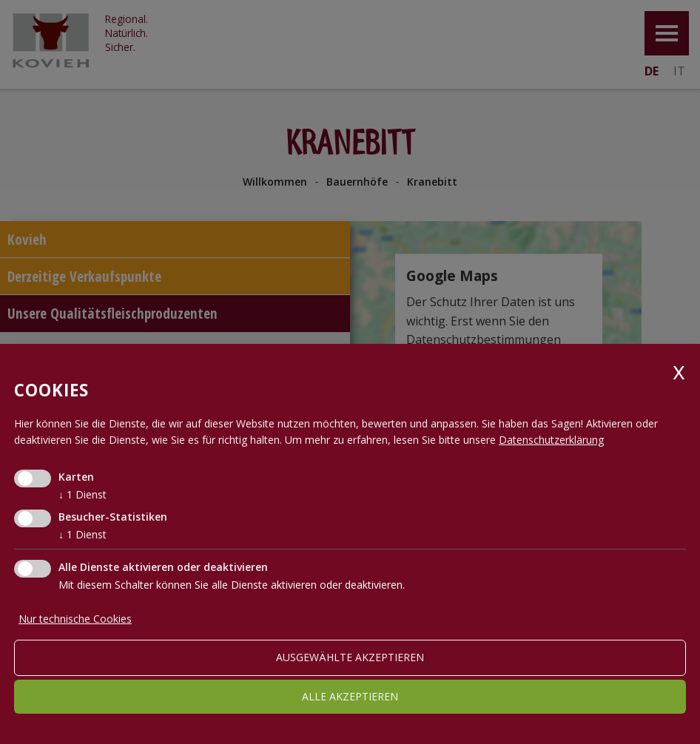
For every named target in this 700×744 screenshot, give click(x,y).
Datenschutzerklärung (551, 440)
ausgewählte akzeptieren (350, 657)
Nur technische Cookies (75, 619)
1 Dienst (83, 494)
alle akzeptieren (350, 696)
